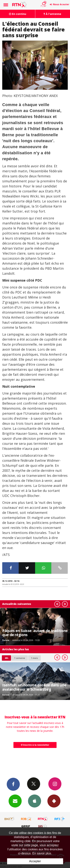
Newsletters (15, 801)
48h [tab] (6, 658)
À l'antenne (52, 14)
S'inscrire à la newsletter (35, 745)
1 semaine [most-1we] (20, 658)
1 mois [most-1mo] (34, 658)
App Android (54, 801)
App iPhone (35, 801)
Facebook (13, 784)
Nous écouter (61, 4)
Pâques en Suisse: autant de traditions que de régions (35, 633)
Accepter (35, 861)
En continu (18, 14)
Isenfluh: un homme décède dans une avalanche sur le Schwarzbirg (34, 687)
